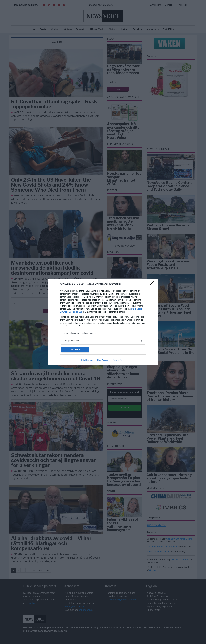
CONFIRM (75, 350)
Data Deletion (87, 360)
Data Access (103, 360)
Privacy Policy (119, 360)
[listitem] (103, 333)
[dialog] (103, 322)
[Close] (153, 284)
